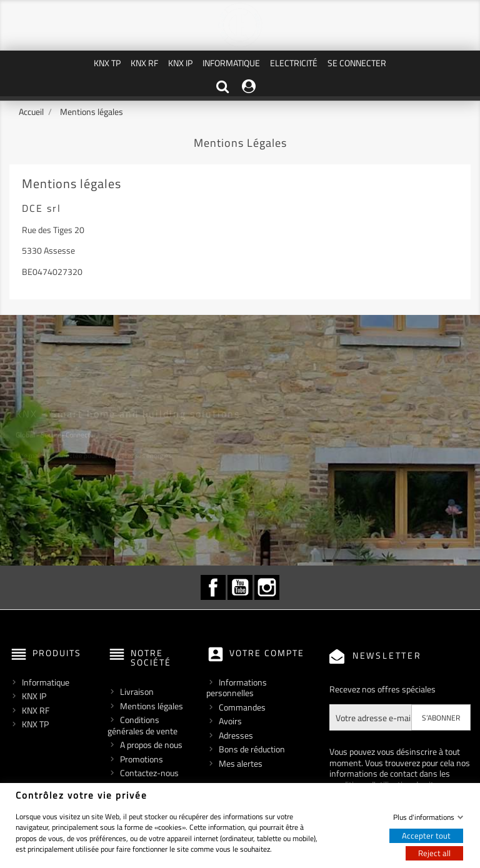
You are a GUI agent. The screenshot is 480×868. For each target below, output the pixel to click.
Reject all (434, 853)
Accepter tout (426, 836)
